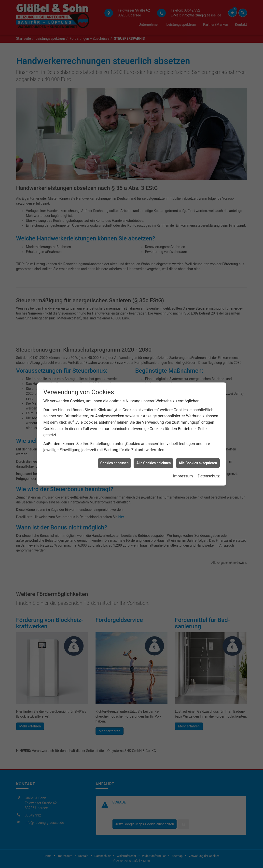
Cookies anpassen (115, 437)
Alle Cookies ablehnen (153, 437)
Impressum (183, 450)
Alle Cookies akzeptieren (198, 437)
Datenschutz (209, 450)
